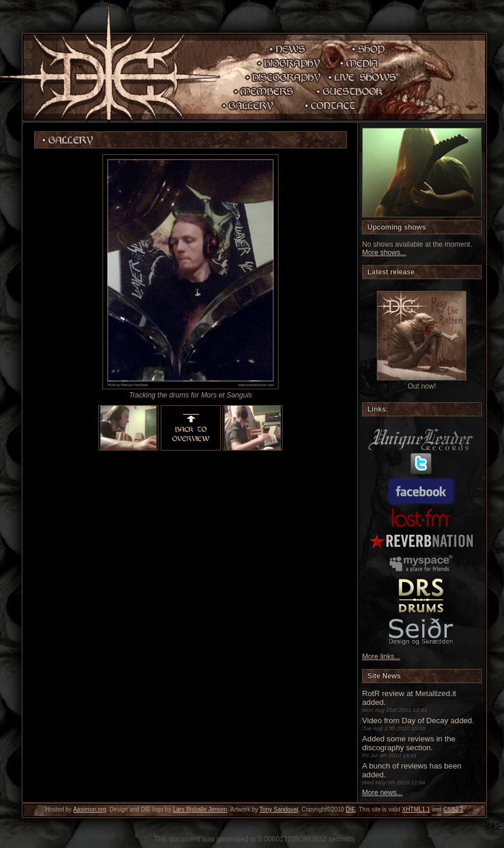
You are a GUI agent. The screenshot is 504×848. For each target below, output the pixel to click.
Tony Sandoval (279, 809)
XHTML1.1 (416, 809)
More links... (381, 657)
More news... (382, 793)
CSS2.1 (453, 809)
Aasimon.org (89, 809)
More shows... (384, 253)
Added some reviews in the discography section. (409, 743)
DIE (351, 809)
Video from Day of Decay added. (418, 721)
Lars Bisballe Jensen (200, 809)
